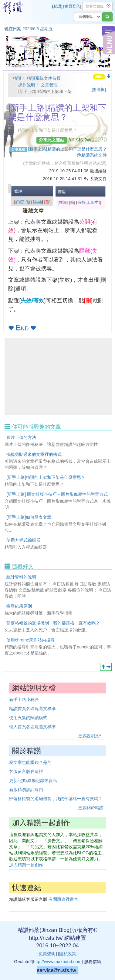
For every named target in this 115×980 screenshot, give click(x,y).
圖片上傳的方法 (21, 437)
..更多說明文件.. (91, 736)
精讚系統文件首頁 (44, 78)
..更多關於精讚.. (91, 808)
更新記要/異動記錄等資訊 (33, 780)
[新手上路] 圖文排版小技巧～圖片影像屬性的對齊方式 (57, 494)
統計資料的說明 (21, 577)
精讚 (57, 6)
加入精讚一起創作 (26, 865)
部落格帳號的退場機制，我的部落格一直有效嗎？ (53, 623)
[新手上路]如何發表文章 (29, 517)
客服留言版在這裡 (26, 771)
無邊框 (98, 89)
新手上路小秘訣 (24, 699)
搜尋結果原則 (19, 606)
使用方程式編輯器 (23, 540)
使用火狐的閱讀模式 (28, 718)
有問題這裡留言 (63, 899)
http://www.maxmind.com (57, 962)
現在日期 (13, 29)
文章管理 (49, 85)
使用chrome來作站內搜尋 (30, 640)
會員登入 (72, 6)
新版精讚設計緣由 (26, 790)
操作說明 (27, 85)
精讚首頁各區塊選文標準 (32, 709)
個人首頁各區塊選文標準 (32, 727)
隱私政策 (68, 954)
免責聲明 (47, 954)
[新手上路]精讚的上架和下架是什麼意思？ (46, 477)
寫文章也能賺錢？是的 (30, 762)
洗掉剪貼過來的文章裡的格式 (34, 454)
